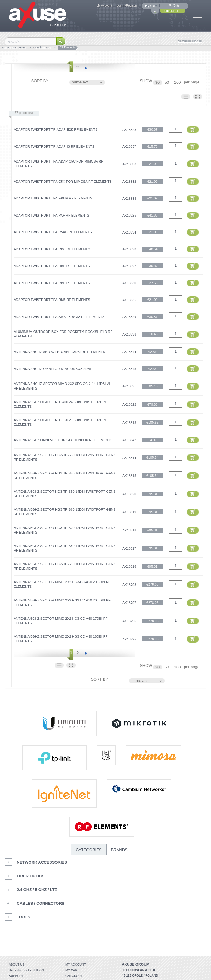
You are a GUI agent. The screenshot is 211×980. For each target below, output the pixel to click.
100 (178, 82)
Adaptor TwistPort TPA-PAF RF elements (51, 215)
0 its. (177, 6)
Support (16, 976)
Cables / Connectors (41, 903)
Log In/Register (127, 6)
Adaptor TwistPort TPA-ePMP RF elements (53, 198)
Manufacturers (42, 48)
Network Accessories (42, 862)
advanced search (190, 41)
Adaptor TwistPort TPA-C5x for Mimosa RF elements (63, 182)
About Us (17, 965)
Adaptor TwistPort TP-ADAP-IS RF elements (54, 146)
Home (23, 48)
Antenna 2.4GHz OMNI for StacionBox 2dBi (52, 369)
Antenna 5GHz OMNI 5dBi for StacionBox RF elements (63, 440)
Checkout (74, 976)
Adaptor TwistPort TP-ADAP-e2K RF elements (56, 129)
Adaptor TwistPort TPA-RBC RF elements (52, 249)
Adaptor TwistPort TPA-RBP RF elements (52, 266)
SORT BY (40, 81)
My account (76, 965)
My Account (104, 6)
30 (158, 82)
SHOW (146, 81)
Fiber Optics (31, 876)
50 (167, 82)
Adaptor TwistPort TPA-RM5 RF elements (52, 300)
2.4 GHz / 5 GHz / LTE (37, 890)
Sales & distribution (26, 970)
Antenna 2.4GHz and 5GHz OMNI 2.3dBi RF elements (59, 352)
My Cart (72, 970)
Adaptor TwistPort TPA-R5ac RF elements (53, 232)
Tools (24, 917)
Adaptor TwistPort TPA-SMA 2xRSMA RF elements (59, 317)
